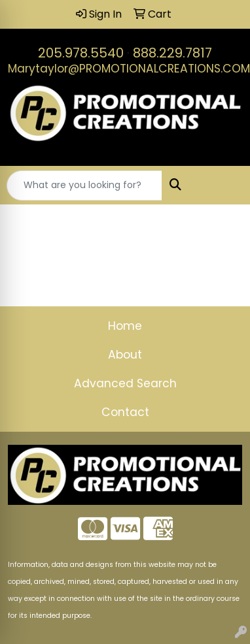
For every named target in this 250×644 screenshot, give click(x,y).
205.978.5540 (81, 53)
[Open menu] (224, 185)
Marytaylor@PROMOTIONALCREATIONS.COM (129, 69)
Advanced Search (125, 383)
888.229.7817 (172, 53)
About (125, 355)
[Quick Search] (84, 185)
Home (125, 326)
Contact (125, 412)
